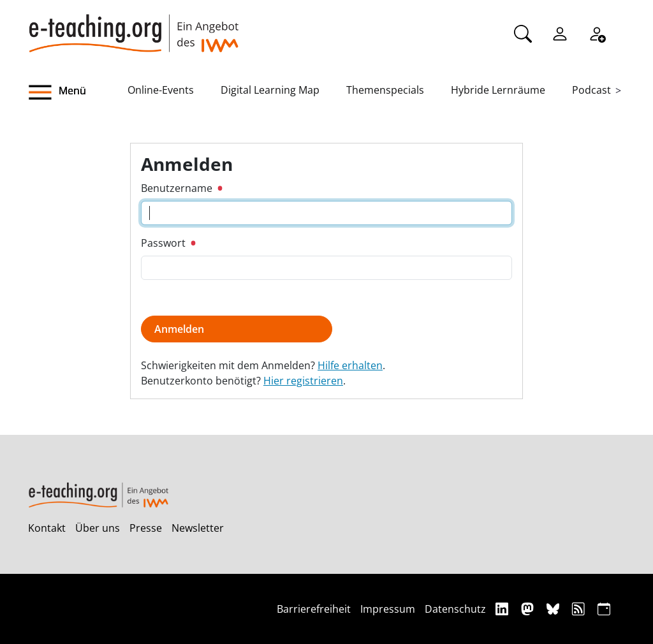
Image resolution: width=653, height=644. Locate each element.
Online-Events (161, 90)
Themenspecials (385, 90)
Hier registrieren (303, 381)
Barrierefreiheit (314, 609)
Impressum (388, 609)
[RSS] (580, 609)
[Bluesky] (554, 609)
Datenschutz (455, 609)
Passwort (168, 243)
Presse (146, 528)
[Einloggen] (560, 33)
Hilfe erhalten (350, 365)
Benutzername (181, 188)
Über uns (98, 528)
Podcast (591, 90)
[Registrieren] (597, 33)
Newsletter (198, 528)
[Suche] (523, 33)
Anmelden (179, 329)
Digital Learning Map (270, 90)
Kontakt (47, 528)
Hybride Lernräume (498, 90)
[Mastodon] (529, 609)
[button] (78, 92)
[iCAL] (604, 609)
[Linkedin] (503, 609)
